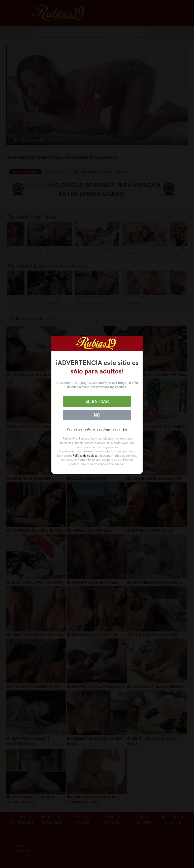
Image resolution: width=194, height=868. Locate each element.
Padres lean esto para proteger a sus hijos (97, 429)
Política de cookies (85, 456)
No (97, 415)
